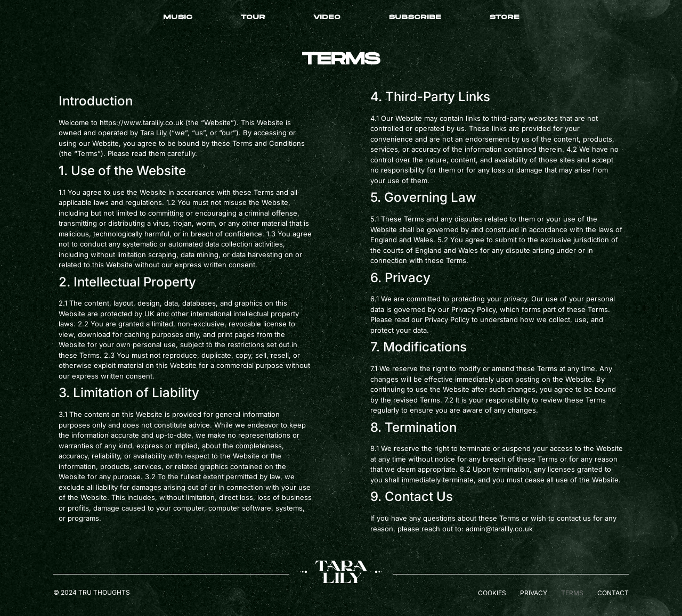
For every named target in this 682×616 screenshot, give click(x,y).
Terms (572, 593)
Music (178, 17)
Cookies (492, 593)
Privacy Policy (447, 319)
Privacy (534, 593)
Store (504, 17)
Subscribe (415, 17)
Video (327, 17)
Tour (253, 17)
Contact (613, 593)
